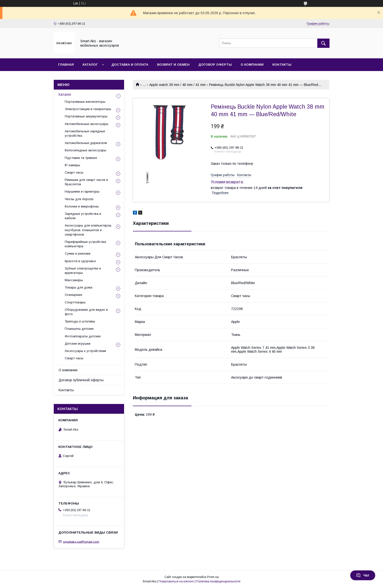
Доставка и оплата (130, 65)
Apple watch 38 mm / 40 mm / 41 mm (177, 85)
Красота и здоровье (80, 261)
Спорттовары (75, 302)
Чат (363, 575)
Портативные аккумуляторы (86, 116)
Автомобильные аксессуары (86, 124)
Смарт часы (74, 172)
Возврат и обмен (173, 65)
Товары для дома (79, 287)
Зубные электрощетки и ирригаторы (83, 271)
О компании (252, 65)
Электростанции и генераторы (88, 109)
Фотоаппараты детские (83, 336)
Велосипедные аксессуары (85, 150)
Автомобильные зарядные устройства (85, 133)
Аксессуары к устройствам (85, 351)
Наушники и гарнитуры (82, 191)
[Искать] (323, 43)
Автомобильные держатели (86, 143)
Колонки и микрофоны (82, 206)
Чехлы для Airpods (79, 199)
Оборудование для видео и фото (86, 312)
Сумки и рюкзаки (78, 253)
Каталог (90, 65)
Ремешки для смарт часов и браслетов (86, 182)
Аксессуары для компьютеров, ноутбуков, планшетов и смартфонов (88, 230)
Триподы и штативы (80, 321)
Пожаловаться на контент (176, 581)
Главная (66, 65)
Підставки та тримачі (81, 158)
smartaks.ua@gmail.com (81, 542)
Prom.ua (213, 577)
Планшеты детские (79, 329)
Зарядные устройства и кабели (83, 216)
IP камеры (72, 165)
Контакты (282, 65)
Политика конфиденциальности (218, 581)
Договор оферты (215, 65)
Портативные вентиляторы (85, 102)
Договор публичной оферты (81, 380)
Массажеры (74, 280)
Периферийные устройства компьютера (85, 244)
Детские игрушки (78, 344)
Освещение (73, 295)
